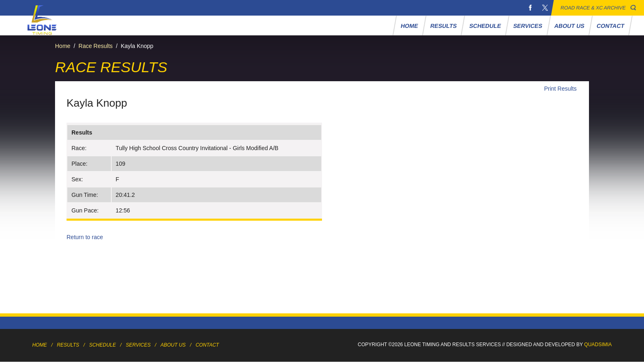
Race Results (95, 46)
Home (410, 26)
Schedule (485, 26)
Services (528, 26)
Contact (611, 26)
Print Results (560, 89)
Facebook (530, 8)
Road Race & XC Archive (593, 8)
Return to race (85, 237)
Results (444, 26)
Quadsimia (598, 345)
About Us (570, 26)
